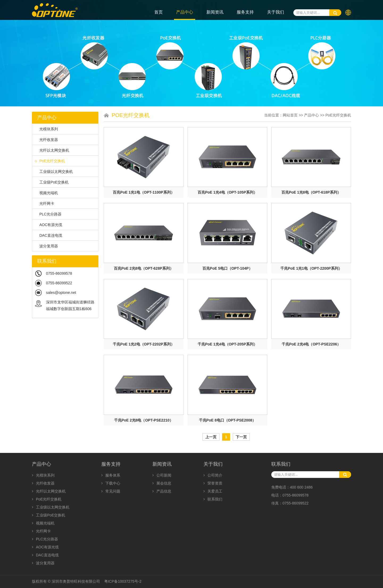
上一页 (211, 437)
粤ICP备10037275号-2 (123, 581)
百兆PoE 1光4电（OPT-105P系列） (227, 192)
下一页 (241, 437)
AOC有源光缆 (49, 225)
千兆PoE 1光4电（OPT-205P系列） (227, 344)
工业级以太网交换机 (54, 172)
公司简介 (213, 475)
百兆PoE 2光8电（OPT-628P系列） (144, 268)
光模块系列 (46, 129)
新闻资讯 (215, 12)
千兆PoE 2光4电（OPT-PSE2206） (311, 344)
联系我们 (213, 499)
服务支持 (245, 12)
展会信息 (162, 483)
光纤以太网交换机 (52, 150)
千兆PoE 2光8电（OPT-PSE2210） (144, 420)
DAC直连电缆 (49, 235)
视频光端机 (46, 193)
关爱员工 (213, 491)
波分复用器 (46, 246)
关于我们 (276, 12)
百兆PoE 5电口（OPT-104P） (227, 268)
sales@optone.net (61, 293)
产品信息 (162, 491)
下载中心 (111, 483)
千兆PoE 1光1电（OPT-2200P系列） (311, 268)
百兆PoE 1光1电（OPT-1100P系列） (144, 192)
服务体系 (111, 475)
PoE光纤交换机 (50, 161)
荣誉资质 (213, 483)
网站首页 (290, 115)
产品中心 (185, 12)
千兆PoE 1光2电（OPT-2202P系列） (144, 344)
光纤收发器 (46, 140)
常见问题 (111, 491)
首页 (159, 12)
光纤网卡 (45, 203)
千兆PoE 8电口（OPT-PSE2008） (228, 420)
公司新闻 (162, 475)
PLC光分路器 (48, 214)
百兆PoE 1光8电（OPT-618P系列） (311, 192)
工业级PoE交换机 (52, 182)
